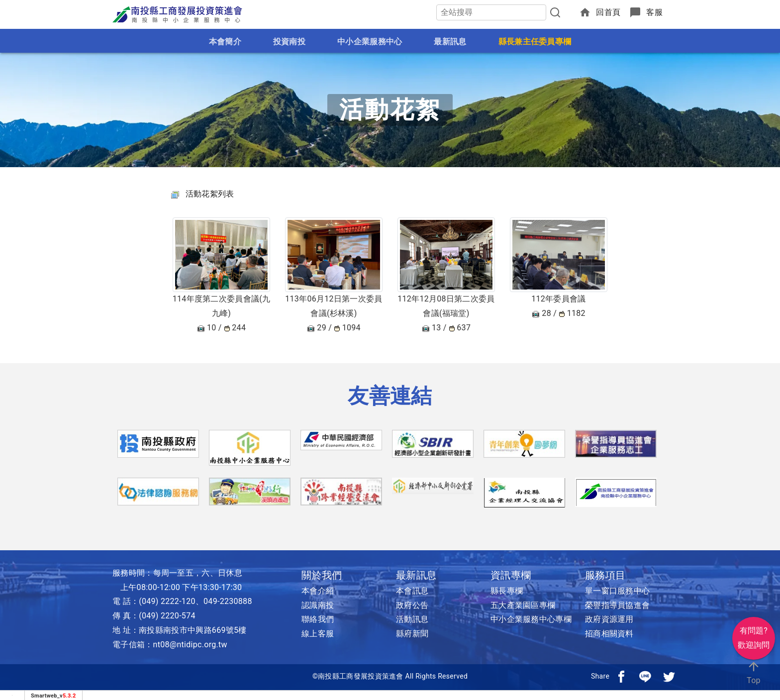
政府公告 (412, 605)
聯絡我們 (318, 619)
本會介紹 (318, 591)
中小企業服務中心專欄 (531, 619)
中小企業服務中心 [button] (370, 42)
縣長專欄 (507, 591)
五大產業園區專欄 (523, 605)
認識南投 (318, 605)
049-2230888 (228, 601)
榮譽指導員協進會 (617, 605)
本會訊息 (412, 591)
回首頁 (608, 12)
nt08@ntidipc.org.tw (190, 645)
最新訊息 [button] (450, 42)
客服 (654, 12)
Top (754, 672)
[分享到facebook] (621, 676)
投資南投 (289, 42)
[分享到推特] (669, 676)
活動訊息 (412, 619)
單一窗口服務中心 (617, 591)
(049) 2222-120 (167, 601)
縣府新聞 (412, 634)
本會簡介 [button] (225, 42)
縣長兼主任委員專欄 (535, 42)
